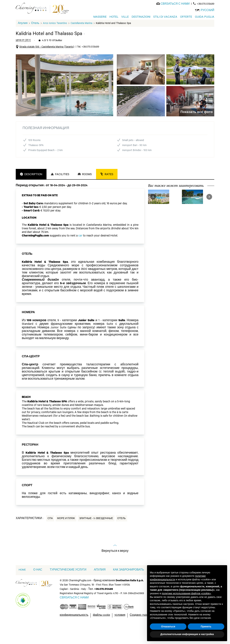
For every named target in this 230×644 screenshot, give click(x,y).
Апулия (23, 40)
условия (120, 632)
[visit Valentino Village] (164, 213)
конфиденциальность (74, 632)
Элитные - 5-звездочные (96, 535)
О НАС (38, 587)
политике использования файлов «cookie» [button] (186, 593)
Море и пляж (66, 535)
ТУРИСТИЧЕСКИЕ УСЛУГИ (68, 587)
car (80, 252)
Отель (35, 40)
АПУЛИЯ (100, 587)
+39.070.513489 (205, 4)
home (22, 587)
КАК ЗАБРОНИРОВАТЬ (129, 587)
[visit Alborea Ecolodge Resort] (198, 213)
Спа (50, 535)
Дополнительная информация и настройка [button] (187, 634)
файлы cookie (101, 632)
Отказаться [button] (168, 626)
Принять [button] (206, 626)
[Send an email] (175, 4)
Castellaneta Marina (81, 40)
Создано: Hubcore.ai (142, 632)
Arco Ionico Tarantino (55, 40)
